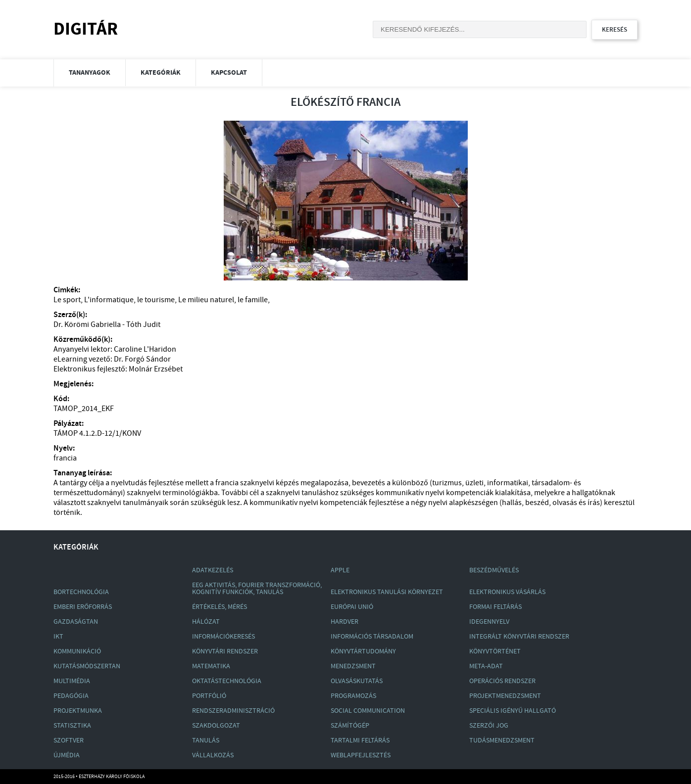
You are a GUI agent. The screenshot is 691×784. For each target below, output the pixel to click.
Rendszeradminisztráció (233, 711)
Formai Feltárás (495, 607)
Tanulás (206, 740)
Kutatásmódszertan (87, 666)
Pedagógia (71, 696)
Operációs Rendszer (502, 681)
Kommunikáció (77, 651)
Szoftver (69, 740)
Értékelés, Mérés (220, 607)
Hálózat (206, 622)
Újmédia (67, 755)
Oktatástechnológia (227, 681)
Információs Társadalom (372, 637)
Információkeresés (223, 637)
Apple (340, 570)
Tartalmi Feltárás (360, 740)
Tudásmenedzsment (502, 740)
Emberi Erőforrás (83, 607)
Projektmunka (78, 711)
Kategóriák (161, 73)
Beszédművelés (494, 570)
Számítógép (350, 726)
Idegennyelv (489, 622)
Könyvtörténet (495, 651)
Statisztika (72, 726)
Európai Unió (352, 607)
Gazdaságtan (76, 622)
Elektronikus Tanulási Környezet (387, 592)
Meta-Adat (486, 666)
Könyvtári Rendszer (225, 651)
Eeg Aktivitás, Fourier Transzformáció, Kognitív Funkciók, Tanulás (257, 589)
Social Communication (368, 711)
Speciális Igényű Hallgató (513, 711)
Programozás (353, 696)
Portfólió (209, 696)
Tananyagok (90, 73)
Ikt (58, 637)
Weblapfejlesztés (361, 755)
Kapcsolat (229, 73)
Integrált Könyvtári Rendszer (519, 637)
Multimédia (72, 681)
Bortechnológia (81, 592)
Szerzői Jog (489, 726)
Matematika (211, 666)
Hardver (345, 622)
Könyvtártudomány (363, 651)
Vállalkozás (213, 755)
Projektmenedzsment (505, 696)
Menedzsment (353, 666)
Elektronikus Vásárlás (507, 592)
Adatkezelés (213, 570)
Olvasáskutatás (357, 681)
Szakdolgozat (216, 726)
